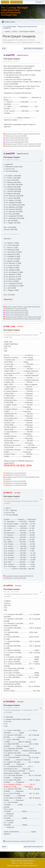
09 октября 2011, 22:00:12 (11, 499)
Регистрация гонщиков (12, 59)
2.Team (6, 344)
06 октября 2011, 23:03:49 (11, 61)
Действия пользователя (33, 49)
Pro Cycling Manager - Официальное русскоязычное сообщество (15, 11)
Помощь (13, 861)
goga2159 (10, 55)
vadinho (9, 585)
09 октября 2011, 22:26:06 (11, 592)
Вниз (4, 49)
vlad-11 (9, 493)
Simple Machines (28, 863)
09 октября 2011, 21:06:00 (11, 160)
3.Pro (6, 346)
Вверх (4, 847)
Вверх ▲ (32, 861)
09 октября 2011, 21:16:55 (11, 332)
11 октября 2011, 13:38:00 (11, 708)
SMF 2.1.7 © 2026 (17, 863)
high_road (10, 326)
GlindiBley (10, 702)
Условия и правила (22, 861)
